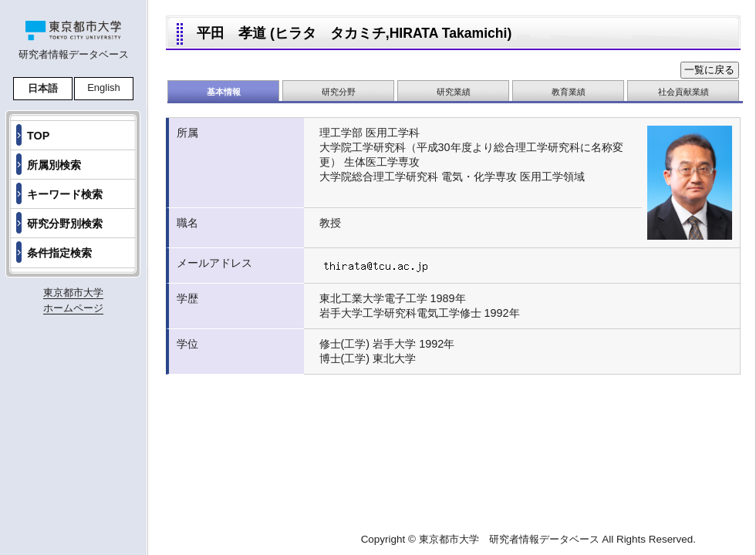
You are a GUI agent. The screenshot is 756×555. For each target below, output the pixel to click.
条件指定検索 (59, 253)
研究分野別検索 (65, 224)
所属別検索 (54, 165)
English (104, 87)
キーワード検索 (65, 194)
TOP (38, 136)
